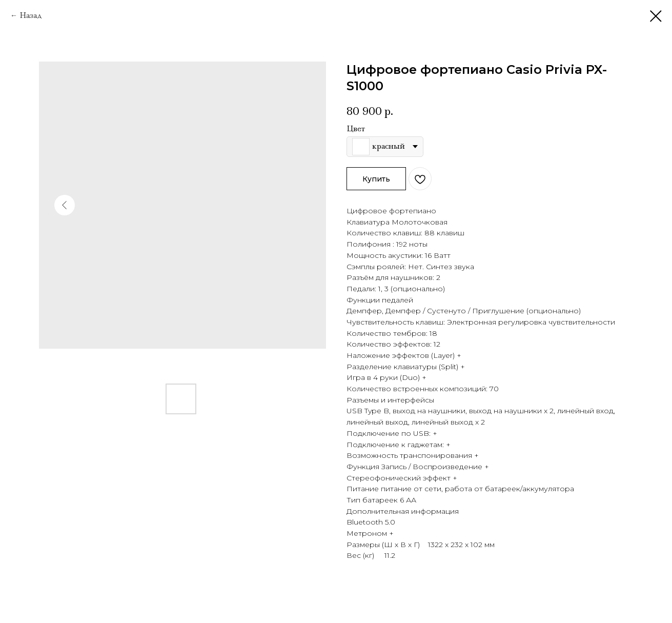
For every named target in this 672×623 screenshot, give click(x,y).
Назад (31, 15)
